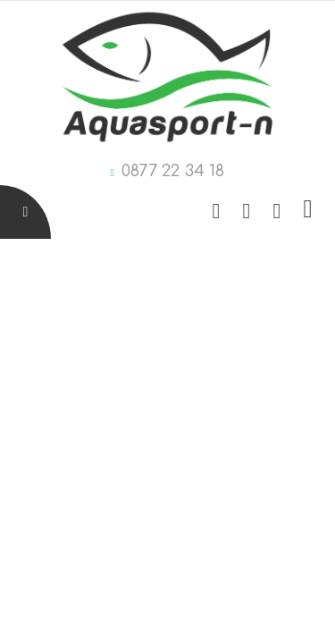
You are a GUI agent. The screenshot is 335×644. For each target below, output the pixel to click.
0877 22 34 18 (173, 171)
